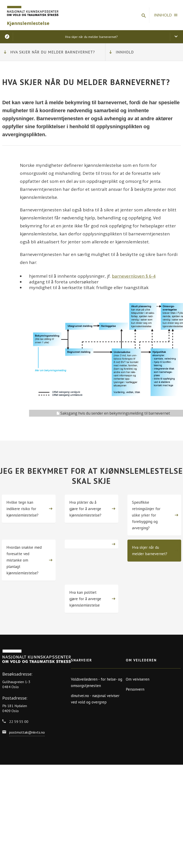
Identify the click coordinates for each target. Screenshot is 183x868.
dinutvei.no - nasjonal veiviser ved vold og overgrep (95, 699)
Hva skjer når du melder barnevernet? (53, 52)
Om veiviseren (138, 679)
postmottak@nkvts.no (27, 732)
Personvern (135, 689)
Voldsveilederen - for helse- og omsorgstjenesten (97, 682)
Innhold (125, 52)
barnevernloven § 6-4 (134, 276)
